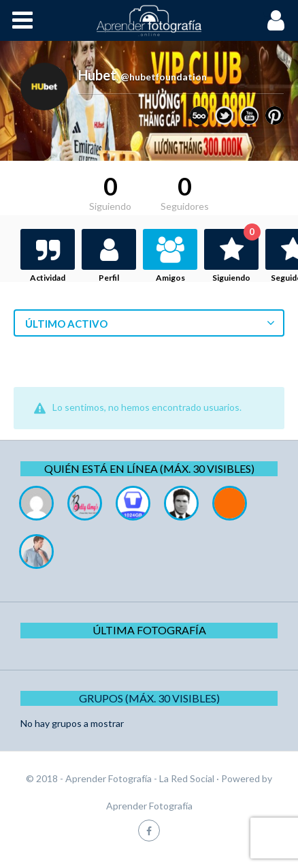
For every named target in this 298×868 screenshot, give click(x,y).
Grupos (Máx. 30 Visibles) (149, 698)
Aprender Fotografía (149, 806)
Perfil (109, 278)
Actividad (48, 278)
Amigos (170, 278)
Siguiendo (235, 256)
